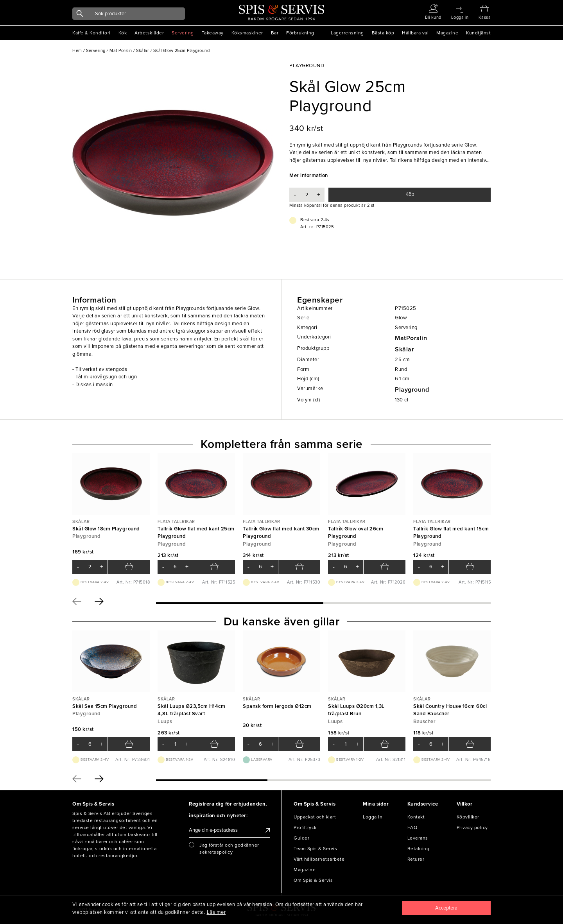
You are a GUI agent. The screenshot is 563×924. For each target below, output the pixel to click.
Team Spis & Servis (315, 849)
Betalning (419, 849)
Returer (416, 859)
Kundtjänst (478, 33)
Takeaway (213, 33)
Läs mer (216, 912)
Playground (412, 390)
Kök (123, 33)
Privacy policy (472, 827)
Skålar (404, 349)
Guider (301, 838)
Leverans (418, 838)
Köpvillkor (468, 817)
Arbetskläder (149, 33)
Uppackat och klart (315, 817)
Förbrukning (300, 33)
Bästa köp (383, 33)
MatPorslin (411, 338)
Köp (410, 194)
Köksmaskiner (247, 33)
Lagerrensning (347, 33)
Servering (183, 33)
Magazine (447, 33)
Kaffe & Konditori (91, 33)
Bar (275, 33)
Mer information (309, 175)
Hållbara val (415, 33)
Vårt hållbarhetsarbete (319, 859)
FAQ (412, 827)
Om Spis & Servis (313, 880)
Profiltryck (305, 827)
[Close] (446, 908)
